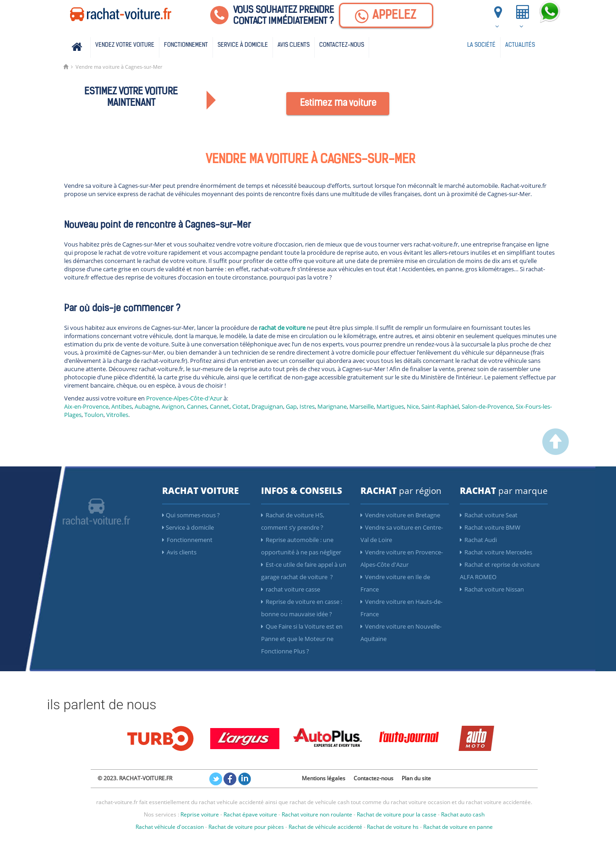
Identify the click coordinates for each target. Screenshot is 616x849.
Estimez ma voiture (338, 104)
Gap (291, 406)
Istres (307, 406)
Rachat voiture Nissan (492, 589)
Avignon (173, 406)
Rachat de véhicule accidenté (325, 827)
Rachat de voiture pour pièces (246, 827)
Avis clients (294, 45)
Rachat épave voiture (250, 814)
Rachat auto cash (463, 814)
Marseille (362, 406)
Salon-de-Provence (487, 406)
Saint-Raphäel (440, 406)
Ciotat (240, 406)
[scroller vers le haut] (556, 453)
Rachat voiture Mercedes (496, 552)
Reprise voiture (200, 814)
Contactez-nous (342, 45)
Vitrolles (117, 415)
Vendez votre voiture (125, 45)
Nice (413, 406)
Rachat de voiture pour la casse (397, 814)
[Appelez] (386, 15)
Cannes (197, 406)
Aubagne (147, 406)
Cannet (220, 406)
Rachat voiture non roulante (317, 814)
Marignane (332, 406)
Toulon (94, 415)
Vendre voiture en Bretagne (400, 515)
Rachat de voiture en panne (458, 827)
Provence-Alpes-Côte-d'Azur (184, 398)
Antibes (122, 406)
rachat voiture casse (291, 589)
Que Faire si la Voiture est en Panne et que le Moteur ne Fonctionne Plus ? (302, 639)
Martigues (390, 406)
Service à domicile (243, 45)
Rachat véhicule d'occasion (170, 827)
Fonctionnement (186, 45)
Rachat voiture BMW (490, 527)
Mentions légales (324, 778)
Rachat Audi (478, 540)
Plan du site (416, 778)
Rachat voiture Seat (489, 515)
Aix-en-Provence (86, 406)
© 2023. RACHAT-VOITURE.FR (135, 778)
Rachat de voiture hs (393, 827)
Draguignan (267, 406)
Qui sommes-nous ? (191, 515)
